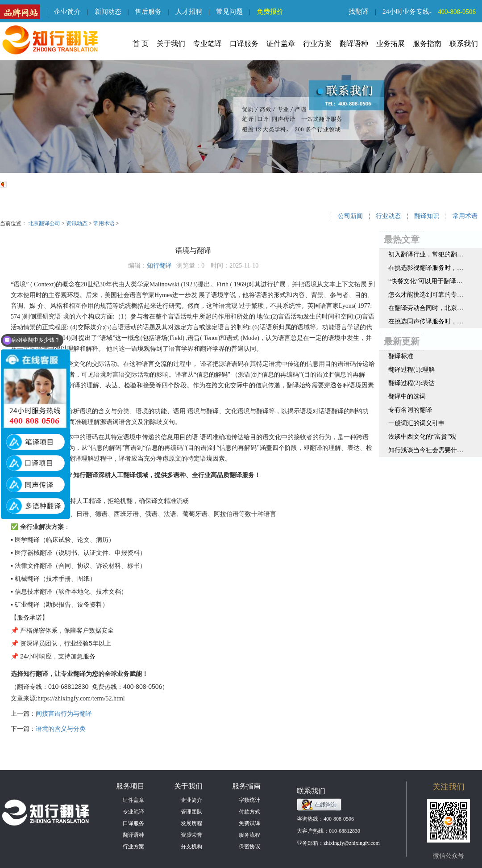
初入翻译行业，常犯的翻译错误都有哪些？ (426, 254)
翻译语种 (354, 44)
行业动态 (388, 216)
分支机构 (191, 847)
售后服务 (148, 12)
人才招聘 (189, 12)
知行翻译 (159, 266)
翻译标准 (401, 356)
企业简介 (67, 12)
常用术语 (104, 223)
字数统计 (249, 800)
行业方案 (317, 44)
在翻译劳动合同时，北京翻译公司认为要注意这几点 (426, 308)
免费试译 (249, 823)
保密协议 (249, 847)
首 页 (141, 44)
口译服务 (244, 44)
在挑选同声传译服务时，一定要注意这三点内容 (426, 321)
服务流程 (249, 835)
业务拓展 (391, 44)
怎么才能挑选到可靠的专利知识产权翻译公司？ (426, 295)
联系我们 (464, 44)
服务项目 (130, 786)
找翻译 (359, 12)
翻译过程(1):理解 (411, 370)
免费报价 (270, 12)
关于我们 (171, 44)
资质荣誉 (191, 835)
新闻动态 (108, 12)
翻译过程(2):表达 (411, 383)
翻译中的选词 (407, 396)
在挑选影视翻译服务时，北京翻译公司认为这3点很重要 (426, 268)
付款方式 (249, 812)
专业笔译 (208, 44)
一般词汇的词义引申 (416, 423)
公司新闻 (350, 216)
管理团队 (191, 812)
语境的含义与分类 (61, 729)
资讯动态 (77, 223)
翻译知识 (427, 216)
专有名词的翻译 (410, 410)
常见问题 (229, 12)
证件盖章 (281, 44)
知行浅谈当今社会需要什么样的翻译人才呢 (426, 450)
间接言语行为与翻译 (64, 714)
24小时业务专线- (432, 12)
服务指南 (427, 44)
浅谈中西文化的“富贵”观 (422, 437)
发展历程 (191, 823)
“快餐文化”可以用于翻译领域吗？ (426, 281)
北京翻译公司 (44, 223)
